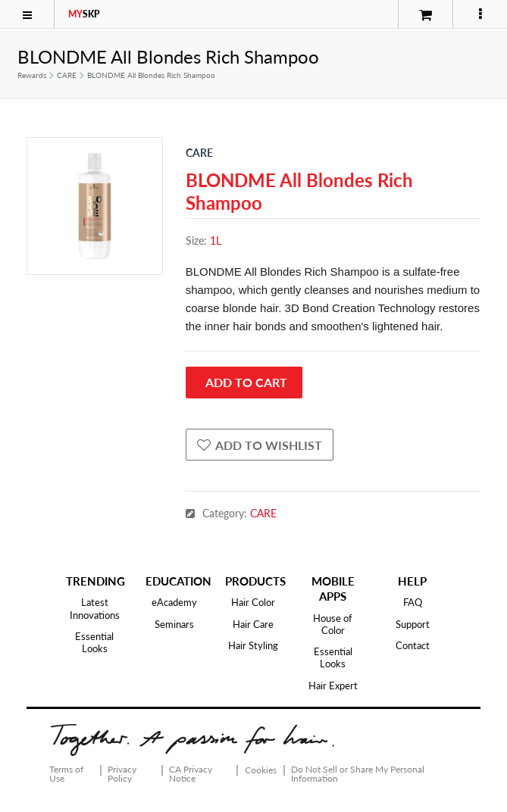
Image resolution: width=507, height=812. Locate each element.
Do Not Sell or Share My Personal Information (358, 774)
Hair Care (253, 624)
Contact (413, 645)
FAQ (413, 602)
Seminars (174, 624)
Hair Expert (333, 686)
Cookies (261, 770)
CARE (67, 75)
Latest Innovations (95, 608)
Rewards (32, 75)
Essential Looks (94, 642)
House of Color (333, 624)
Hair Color (253, 602)
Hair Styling (253, 645)
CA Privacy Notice (191, 774)
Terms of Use (66, 774)
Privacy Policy (122, 774)
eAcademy (174, 602)
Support (413, 624)
